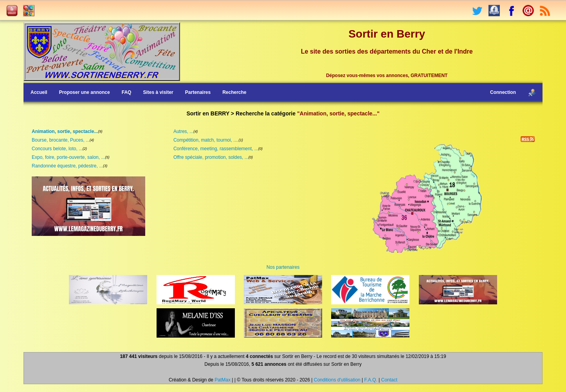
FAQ (127, 92)
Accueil (39, 92)
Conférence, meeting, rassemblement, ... (216, 149)
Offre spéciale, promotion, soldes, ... (211, 157)
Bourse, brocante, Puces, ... (61, 140)
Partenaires (198, 92)
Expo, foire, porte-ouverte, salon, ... (68, 157)
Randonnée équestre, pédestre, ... (67, 166)
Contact (389, 380)
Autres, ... (183, 131)
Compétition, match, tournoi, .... (206, 140)
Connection (503, 92)
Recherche (234, 92)
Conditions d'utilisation (337, 380)
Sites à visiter (158, 92)
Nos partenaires (283, 267)
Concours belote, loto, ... (57, 149)
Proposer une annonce (85, 92)
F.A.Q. (371, 380)
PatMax (223, 380)
